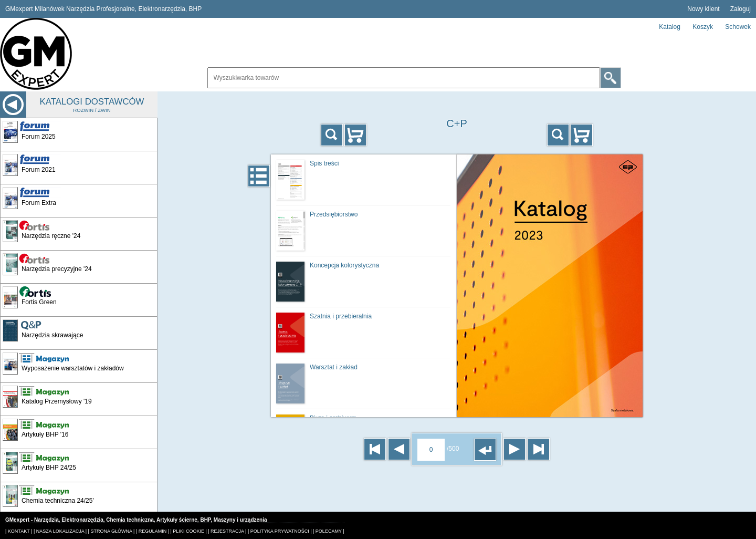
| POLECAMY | (329, 531)
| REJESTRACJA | (227, 531)
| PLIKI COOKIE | (189, 531)
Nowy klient (703, 9)
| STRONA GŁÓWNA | (112, 531)
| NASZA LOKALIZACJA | (60, 531)
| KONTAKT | (19, 531)
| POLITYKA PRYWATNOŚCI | (280, 531)
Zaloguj (741, 9)
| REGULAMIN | (153, 531)
